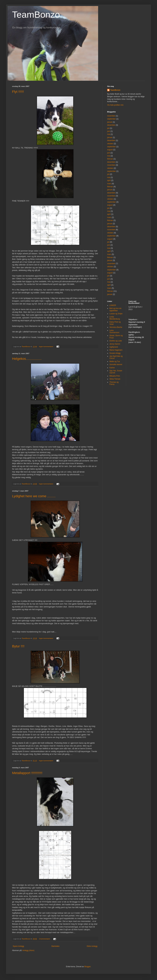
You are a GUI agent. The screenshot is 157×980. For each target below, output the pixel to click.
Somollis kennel (116, 364)
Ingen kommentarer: (46, 347)
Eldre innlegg (92, 946)
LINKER (113, 305)
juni (109, 131)
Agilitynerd (114, 347)
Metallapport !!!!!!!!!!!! (27, 773)
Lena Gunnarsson (114, 331)
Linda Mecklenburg (115, 318)
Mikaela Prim (115, 376)
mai (109, 134)
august (110, 150)
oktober (110, 144)
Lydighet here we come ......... (34, 496)
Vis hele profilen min (115, 105)
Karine (112, 368)
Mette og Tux (115, 361)
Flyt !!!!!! (18, 92)
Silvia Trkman (115, 379)
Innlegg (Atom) (28, 950)
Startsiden (55, 946)
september (111, 119)
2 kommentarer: (45, 939)
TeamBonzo (36, 15)
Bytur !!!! (18, 646)
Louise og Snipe (116, 314)
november (111, 116)
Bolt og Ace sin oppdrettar (115, 309)
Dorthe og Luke (116, 341)
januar (110, 122)
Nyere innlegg (18, 946)
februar (110, 159)
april (109, 180)
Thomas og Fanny (114, 383)
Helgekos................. (27, 359)
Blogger (87, 967)
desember (111, 125)
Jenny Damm (115, 344)
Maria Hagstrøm (116, 350)
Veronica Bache (116, 327)
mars (109, 184)
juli (108, 128)
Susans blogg (115, 353)
